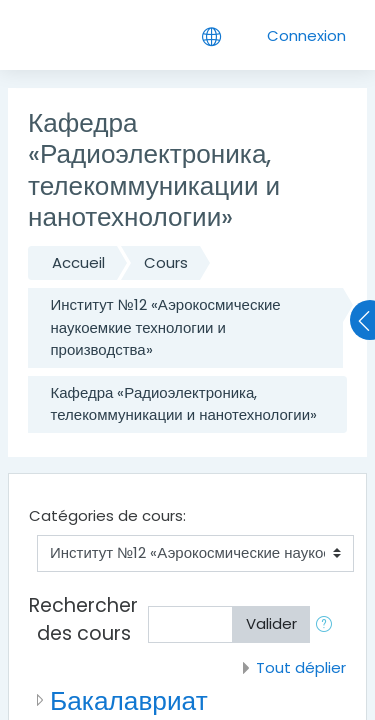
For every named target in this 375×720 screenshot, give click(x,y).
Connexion (306, 35)
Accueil (78, 262)
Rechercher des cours (83, 620)
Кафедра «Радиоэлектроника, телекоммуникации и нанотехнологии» (184, 404)
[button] (328, 624)
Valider (271, 623)
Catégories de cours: (107, 515)
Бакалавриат (129, 700)
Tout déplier (301, 667)
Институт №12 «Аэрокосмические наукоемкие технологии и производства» (166, 327)
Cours (166, 262)
